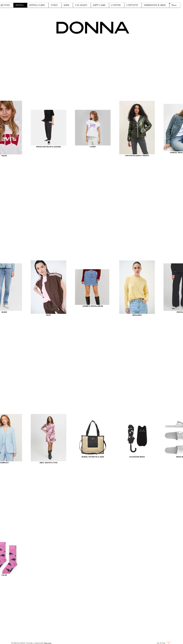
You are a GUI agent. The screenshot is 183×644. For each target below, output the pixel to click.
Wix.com (48, 643)
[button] (170, 3)
